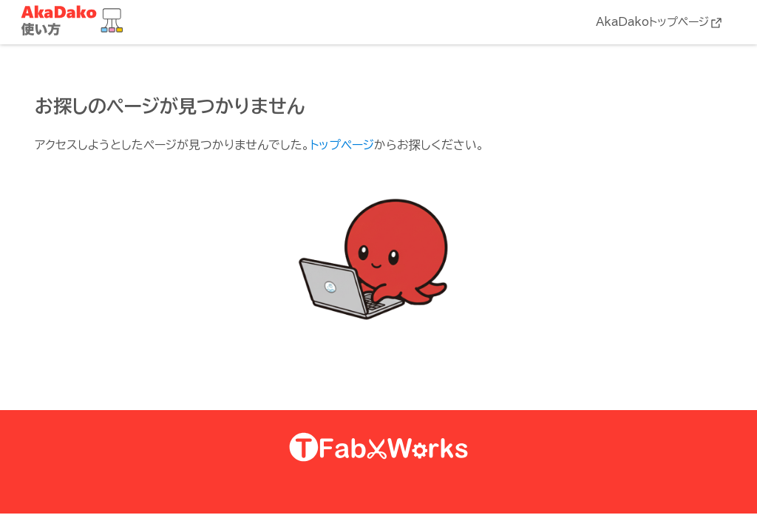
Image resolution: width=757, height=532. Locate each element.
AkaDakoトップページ (652, 22)
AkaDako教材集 (75, 21)
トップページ (342, 145)
